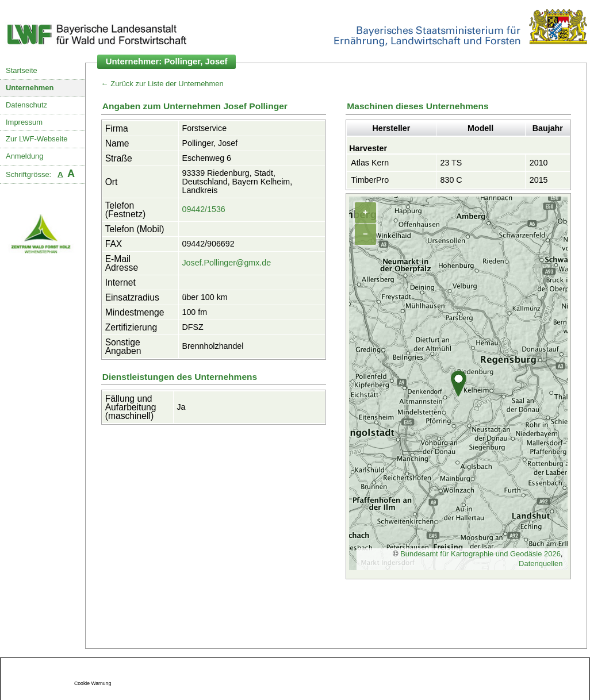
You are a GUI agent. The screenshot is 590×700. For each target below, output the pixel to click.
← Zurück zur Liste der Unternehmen (162, 84)
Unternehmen (30, 88)
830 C (451, 180)
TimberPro (370, 180)
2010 (539, 163)
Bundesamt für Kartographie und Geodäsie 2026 (480, 554)
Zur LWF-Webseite (37, 139)
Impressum (24, 122)
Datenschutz (26, 105)
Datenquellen (541, 564)
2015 (539, 180)
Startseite (22, 70)
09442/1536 (203, 209)
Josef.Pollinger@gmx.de (226, 263)
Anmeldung (25, 156)
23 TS (451, 163)
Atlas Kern (370, 163)
